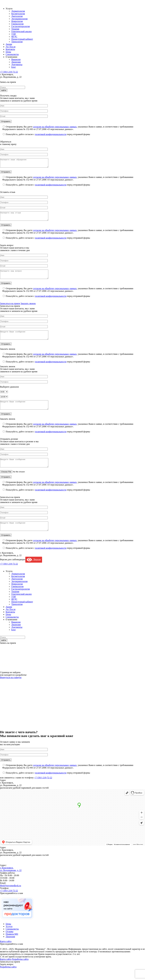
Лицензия (16, 62)
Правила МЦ (12, 946)
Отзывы (9, 943)
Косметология (18, 14)
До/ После (11, 47)
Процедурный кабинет (22, 39)
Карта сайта (6, 953)
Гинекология (17, 24)
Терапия (15, 29)
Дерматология (18, 11)
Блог (14, 67)
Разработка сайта (20, 971)
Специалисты (12, 54)
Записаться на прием (10, 309)
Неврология (17, 21)
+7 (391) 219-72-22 (9, 72)
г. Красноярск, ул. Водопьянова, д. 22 (11, 881)
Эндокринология (19, 19)
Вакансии (16, 59)
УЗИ (14, 34)
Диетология (17, 16)
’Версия (34, 571)
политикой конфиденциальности (51, 134)
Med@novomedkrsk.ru (11, 897)
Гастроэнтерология (21, 26)
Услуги (9, 938)
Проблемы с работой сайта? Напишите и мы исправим (78, 968)
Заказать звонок (28, 309)
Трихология (17, 42)
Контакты (10, 49)
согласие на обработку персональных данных (55, 127)
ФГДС (14, 37)
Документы (17, 64)
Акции (9, 44)
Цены (8, 52)
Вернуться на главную (11, 689)
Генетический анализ (22, 31)
